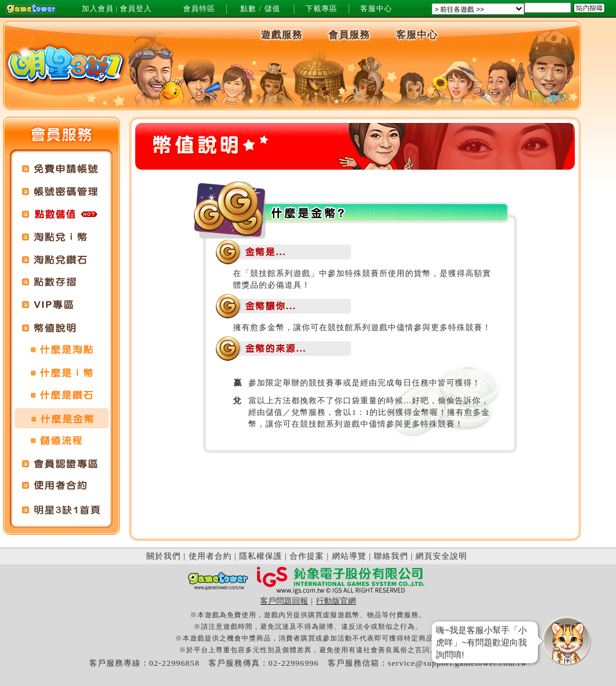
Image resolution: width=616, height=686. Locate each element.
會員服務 (349, 35)
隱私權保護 (261, 556)
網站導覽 (349, 556)
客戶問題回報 (284, 601)
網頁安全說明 (441, 556)
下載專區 (322, 9)
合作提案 (307, 556)
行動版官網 (336, 601)
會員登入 (136, 9)
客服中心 (376, 9)
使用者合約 (210, 556)
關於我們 (164, 556)
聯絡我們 (391, 556)
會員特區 (199, 9)
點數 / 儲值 (260, 9)
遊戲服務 (282, 35)
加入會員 (98, 9)
